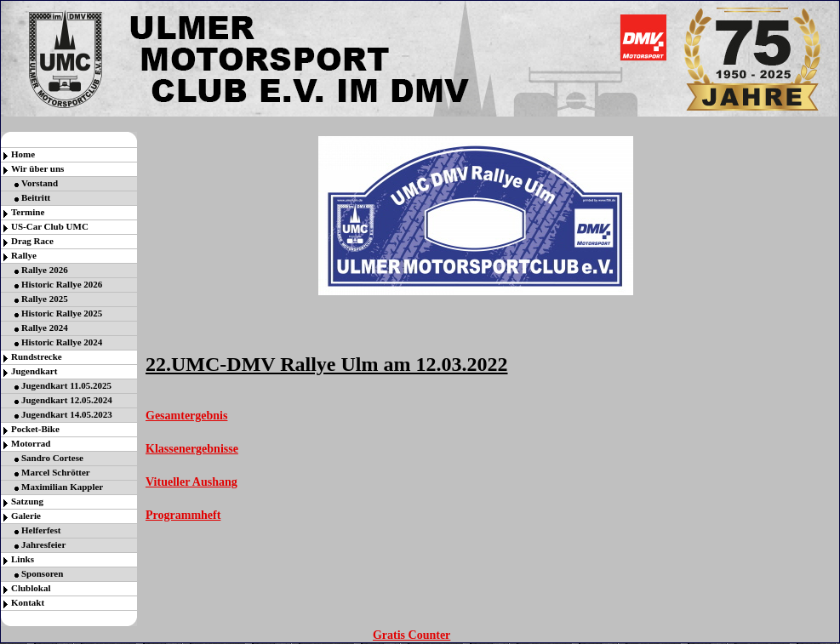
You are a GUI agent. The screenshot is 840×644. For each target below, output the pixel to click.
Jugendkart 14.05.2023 (67, 414)
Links (23, 559)
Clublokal (31, 588)
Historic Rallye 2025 (62, 313)
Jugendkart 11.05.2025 (66, 385)
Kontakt (28, 602)
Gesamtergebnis (186, 416)
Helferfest (41, 530)
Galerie (26, 516)
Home (23, 154)
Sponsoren (42, 573)
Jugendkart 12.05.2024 (67, 400)
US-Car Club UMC (50, 226)
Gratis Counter (411, 635)
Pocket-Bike (35, 429)
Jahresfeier (43, 544)
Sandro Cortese (52, 458)
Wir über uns (37, 168)
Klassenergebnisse (192, 449)
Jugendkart (34, 371)
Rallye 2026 (45, 270)
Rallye (24, 255)
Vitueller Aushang (191, 482)
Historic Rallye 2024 (62, 342)
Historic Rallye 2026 (62, 284)
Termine (28, 212)
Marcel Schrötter (56, 472)
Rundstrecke (37, 356)
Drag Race (32, 241)
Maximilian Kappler (62, 487)
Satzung (27, 501)
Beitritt (36, 197)
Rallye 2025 (45, 299)
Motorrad (31, 443)
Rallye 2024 (45, 328)
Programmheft (183, 515)
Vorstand (40, 183)
